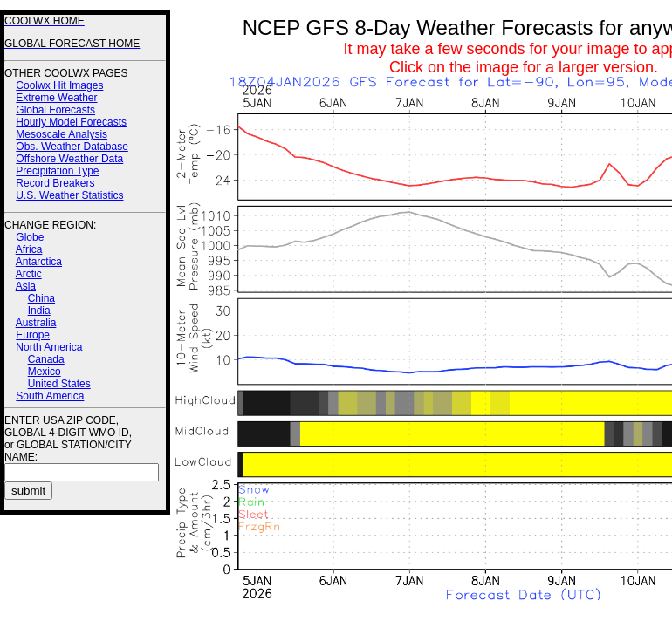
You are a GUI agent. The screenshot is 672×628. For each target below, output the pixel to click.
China (41, 298)
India (39, 311)
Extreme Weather (56, 98)
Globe (30, 237)
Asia (26, 286)
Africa (29, 249)
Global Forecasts (55, 110)
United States (59, 384)
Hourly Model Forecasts (71, 122)
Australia (36, 323)
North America (49, 347)
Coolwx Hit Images (59, 85)
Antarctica (39, 262)
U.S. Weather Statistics (69, 195)
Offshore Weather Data (69, 159)
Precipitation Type (57, 171)
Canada (46, 359)
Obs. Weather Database (72, 147)
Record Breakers (55, 183)
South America (50, 396)
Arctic (29, 274)
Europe (33, 335)
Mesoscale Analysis (62, 134)
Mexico (45, 372)
